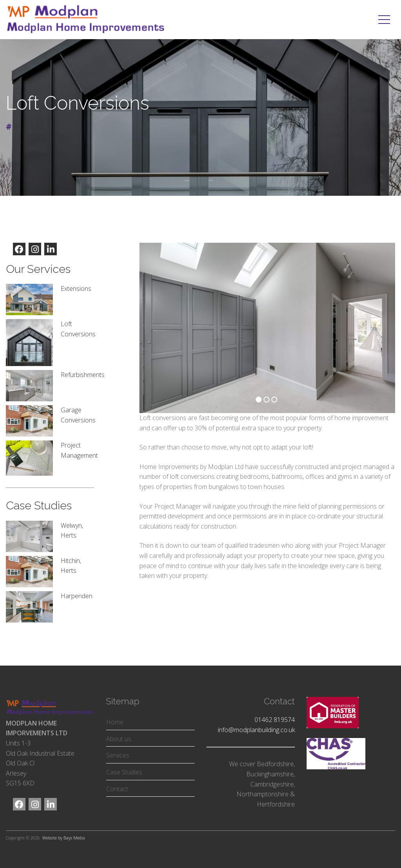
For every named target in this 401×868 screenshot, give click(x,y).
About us (119, 739)
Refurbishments (83, 375)
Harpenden (77, 596)
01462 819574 (275, 720)
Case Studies (124, 772)
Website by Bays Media (64, 838)
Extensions (76, 289)
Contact (117, 789)
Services (118, 755)
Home (115, 722)
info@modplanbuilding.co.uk (256, 730)
